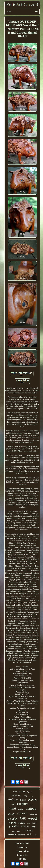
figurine (29, 792)
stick (22, 792)
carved (22, 813)
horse (29, 824)
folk (23, 818)
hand (12, 808)
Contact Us (22, 847)
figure (23, 800)
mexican (16, 795)
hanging (21, 809)
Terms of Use (22, 855)
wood (32, 818)
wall (29, 834)
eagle (34, 823)
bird (35, 835)
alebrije (11, 814)
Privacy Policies (22, 851)
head (32, 805)
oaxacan (33, 814)
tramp (31, 796)
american (21, 835)
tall (13, 804)
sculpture (22, 804)
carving (28, 830)
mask (15, 792)
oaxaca (12, 834)
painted (33, 800)
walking (22, 823)
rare (19, 831)
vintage (13, 799)
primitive (14, 826)
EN (20, 859)
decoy (25, 796)
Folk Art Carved (22, 843)
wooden (13, 819)
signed (12, 823)
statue (25, 826)
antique (31, 808)
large (34, 827)
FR (24, 859)
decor (13, 831)
